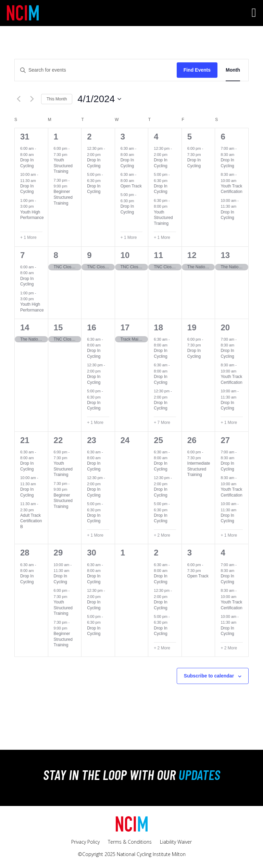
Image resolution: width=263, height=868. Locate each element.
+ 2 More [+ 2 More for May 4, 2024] (229, 648)
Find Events (197, 70)
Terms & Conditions (130, 842)
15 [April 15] (58, 327)
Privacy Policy (85, 842)
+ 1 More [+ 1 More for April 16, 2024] (95, 423)
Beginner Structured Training (63, 197)
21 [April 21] (25, 440)
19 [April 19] (192, 327)
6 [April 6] (223, 137)
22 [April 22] (58, 440)
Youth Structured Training (63, 166)
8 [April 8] (56, 255)
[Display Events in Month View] (233, 70)
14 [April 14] (25, 327)
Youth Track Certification (231, 189)
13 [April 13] (225, 255)
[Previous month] (18, 99)
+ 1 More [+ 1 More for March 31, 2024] (28, 237)
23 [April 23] (92, 440)
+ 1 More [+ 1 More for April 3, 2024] (129, 237)
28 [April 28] (25, 553)
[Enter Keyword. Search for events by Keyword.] (96, 70)
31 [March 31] (25, 137)
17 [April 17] (125, 327)
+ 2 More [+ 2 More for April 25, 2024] (162, 535)
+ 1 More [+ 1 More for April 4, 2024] (162, 237)
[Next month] (32, 99)
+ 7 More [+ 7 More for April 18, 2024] (162, 423)
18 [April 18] (158, 327)
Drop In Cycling (27, 189)
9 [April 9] (89, 255)
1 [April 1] (56, 137)
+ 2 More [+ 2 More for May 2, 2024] (162, 648)
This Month (57, 99)
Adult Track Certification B (31, 521)
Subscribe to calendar (209, 676)
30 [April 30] (92, 553)
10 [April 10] (125, 255)
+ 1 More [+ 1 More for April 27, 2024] (229, 535)
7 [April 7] (22, 255)
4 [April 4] (156, 137)
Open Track (131, 186)
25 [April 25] (158, 440)
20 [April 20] (225, 327)
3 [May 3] (190, 553)
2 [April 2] (89, 137)
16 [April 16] (92, 327)
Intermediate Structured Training (199, 469)
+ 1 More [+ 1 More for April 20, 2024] (229, 423)
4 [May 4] (223, 553)
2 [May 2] (156, 553)
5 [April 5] (190, 137)
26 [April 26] (192, 440)
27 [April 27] (225, 440)
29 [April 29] (58, 553)
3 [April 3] (123, 137)
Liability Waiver (176, 842)
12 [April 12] (192, 255)
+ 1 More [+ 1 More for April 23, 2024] (95, 535)
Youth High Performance (32, 215)
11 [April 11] (158, 255)
